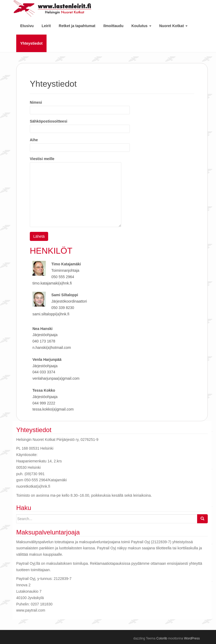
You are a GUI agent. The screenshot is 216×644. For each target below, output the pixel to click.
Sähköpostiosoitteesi (80, 125)
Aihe (80, 144)
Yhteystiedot (31, 43)
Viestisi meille (76, 162)
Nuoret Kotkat (173, 26)
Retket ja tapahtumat (77, 26)
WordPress (192, 638)
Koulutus (141, 26)
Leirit (46, 26)
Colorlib (162, 638)
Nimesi (80, 106)
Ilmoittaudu (113, 26)
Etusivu (27, 26)
